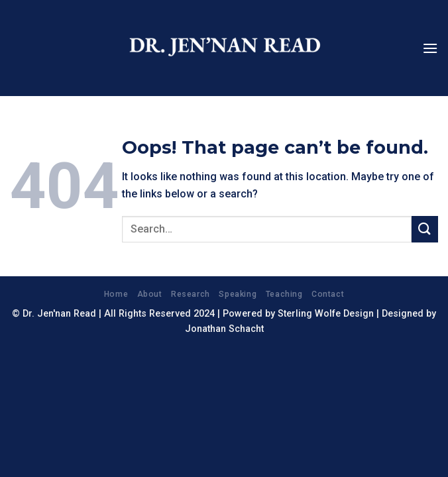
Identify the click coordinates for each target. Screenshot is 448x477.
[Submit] (425, 229)
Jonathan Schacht (224, 329)
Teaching (284, 294)
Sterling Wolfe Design (326, 314)
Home (116, 294)
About (150, 294)
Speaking (238, 294)
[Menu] (430, 48)
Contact (328, 294)
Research (191, 294)
